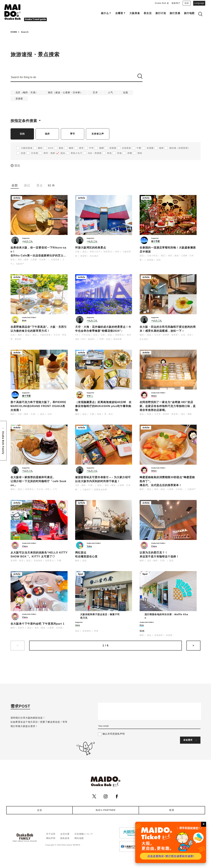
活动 (187, 3)
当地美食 (55, 260)
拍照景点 (108, 252)
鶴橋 (142, 631)
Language (199, 3)
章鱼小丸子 (95, 252)
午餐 (92, 414)
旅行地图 (189, 13)
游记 (27, 185)
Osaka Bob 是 (162, 3)
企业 (40, 810)
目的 (22, 134)
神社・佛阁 (186, 414)
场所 (47, 134)
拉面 (126, 92)
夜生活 (148, 13)
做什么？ (106, 13)
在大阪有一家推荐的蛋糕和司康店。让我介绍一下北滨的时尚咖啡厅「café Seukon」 (38, 481)
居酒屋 (19, 99)
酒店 (163, 256)
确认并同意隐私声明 (114, 734)
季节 (73, 134)
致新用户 (176, 3)
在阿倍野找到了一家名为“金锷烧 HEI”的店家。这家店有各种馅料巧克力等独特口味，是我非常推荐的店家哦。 (168, 406)
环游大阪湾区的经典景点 (91, 248)
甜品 (17, 166)
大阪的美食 (45, 335)
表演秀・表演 (17, 561)
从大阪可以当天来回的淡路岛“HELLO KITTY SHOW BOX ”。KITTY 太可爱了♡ (39, 555)
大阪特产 (20, 264)
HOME (14, 32)
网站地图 (79, 838)
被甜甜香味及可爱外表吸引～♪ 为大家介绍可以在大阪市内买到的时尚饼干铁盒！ (103, 479)
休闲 (117, 252)
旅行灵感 (175, 13)
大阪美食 (135, 13)
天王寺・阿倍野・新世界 (166, 335)
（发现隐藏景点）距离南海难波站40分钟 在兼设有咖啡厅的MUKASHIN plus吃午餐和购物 (103, 406)
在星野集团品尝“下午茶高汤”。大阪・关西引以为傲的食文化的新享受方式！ (39, 329)
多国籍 (150, 260)
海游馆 (83, 256)
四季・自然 (105, 339)
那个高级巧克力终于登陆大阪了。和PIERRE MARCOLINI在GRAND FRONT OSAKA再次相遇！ (38, 406)
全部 (15, 185)
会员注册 (65, 834)
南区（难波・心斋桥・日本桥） (65, 92)
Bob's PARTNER (106, 810)
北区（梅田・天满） (27, 92)
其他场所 (38, 561)
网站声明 (51, 838)
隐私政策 (65, 838)
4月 (77, 335)
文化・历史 (186, 335)
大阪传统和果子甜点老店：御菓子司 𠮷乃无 (101, 616)
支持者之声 (98, 134)
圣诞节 (21, 628)
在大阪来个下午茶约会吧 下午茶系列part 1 (38, 624)
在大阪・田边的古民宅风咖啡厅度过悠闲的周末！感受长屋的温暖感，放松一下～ (168, 329)
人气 (110, 92)
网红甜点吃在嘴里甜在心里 (86, 555)
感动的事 (118, 339)
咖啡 (20, 335)
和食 (99, 414)
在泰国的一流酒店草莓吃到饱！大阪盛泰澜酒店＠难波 (168, 250)
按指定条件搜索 (24, 121)
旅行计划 (161, 13)
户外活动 (86, 335)
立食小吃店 (152, 256)
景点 (40, 185)
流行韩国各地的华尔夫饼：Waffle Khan (166, 616)
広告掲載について (84, 834)
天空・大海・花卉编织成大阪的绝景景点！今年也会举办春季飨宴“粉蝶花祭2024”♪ (103, 329)
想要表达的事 (101, 490)
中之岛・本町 (43, 489)
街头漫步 (94, 256)
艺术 (95, 92)
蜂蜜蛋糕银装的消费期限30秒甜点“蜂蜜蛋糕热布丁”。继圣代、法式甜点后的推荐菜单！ (167, 481)
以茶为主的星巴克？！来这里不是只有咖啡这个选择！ (159, 555)
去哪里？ (121, 13)
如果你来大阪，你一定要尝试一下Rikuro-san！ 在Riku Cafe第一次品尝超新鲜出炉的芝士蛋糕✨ (38, 252)
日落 (77, 252)
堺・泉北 (109, 414)
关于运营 (51, 834)
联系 (172, 810)
